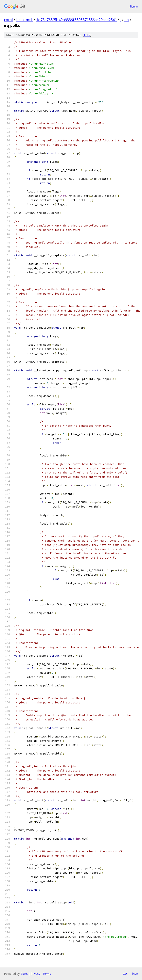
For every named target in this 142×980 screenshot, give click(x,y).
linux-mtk (24, 20)
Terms (47, 974)
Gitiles (24, 974)
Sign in (134, 6)
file (87, 35)
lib (127, 20)
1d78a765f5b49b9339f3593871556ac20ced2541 (76, 20)
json (135, 974)
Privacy (35, 974)
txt (125, 974)
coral (8, 20)
